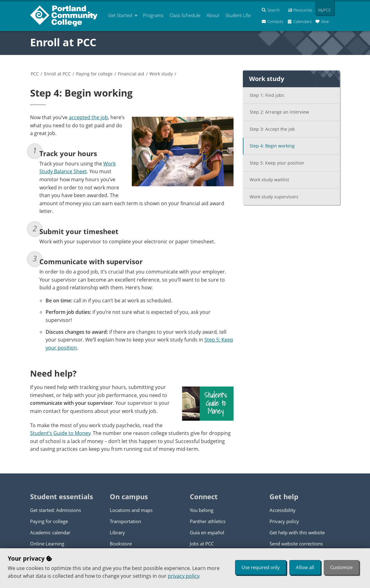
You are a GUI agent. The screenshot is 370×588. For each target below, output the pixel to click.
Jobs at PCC (202, 544)
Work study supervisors (274, 197)
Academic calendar (50, 532)
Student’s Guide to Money (60, 433)
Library (117, 532)
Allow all (305, 567)
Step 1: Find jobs (267, 95)
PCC (35, 74)
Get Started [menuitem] (120, 15)
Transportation (125, 521)
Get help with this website (297, 532)
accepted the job (88, 117)
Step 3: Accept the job (272, 129)
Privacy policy (284, 521)
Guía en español (207, 532)
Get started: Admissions (56, 510)
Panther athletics (208, 521)
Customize (341, 567)
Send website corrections (296, 544)
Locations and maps (131, 510)
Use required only (261, 567)
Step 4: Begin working (272, 146)
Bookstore (121, 544)
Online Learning (47, 544)
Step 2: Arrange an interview (279, 112)
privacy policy (183, 576)
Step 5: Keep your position (277, 163)
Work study (161, 74)
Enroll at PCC (63, 42)
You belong (202, 510)
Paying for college (94, 74)
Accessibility (283, 510)
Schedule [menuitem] (185, 15)
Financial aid (131, 74)
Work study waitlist (269, 180)
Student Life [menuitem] (238, 15)
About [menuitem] (213, 15)
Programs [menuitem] (153, 15)
